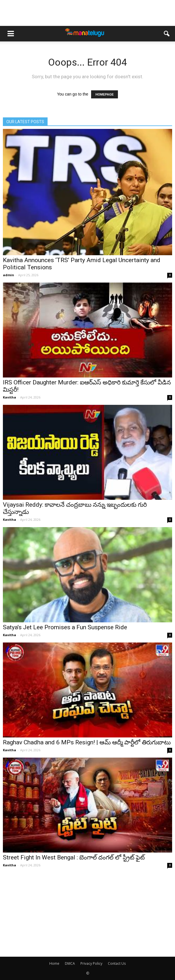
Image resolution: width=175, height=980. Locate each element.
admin (9, 275)
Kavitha (10, 397)
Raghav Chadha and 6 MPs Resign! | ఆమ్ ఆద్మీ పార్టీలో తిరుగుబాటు (87, 742)
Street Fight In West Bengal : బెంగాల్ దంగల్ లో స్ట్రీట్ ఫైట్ (74, 857)
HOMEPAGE (105, 94)
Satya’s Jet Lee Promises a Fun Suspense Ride (65, 627)
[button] (167, 34)
